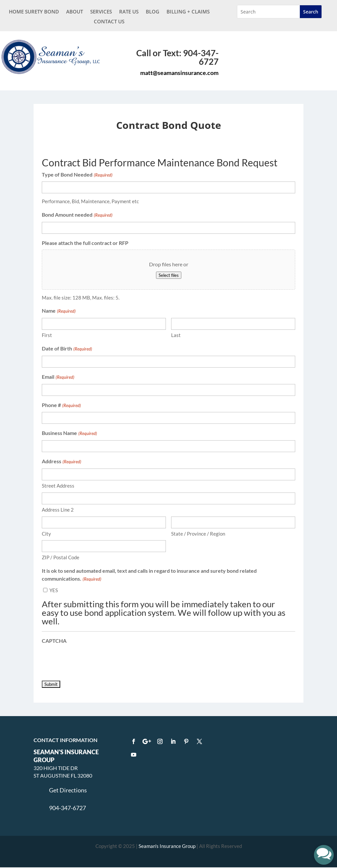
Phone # (61, 406)
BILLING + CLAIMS (188, 12)
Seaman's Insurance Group (167, 846)
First (47, 335)
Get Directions (68, 790)
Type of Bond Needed (77, 175)
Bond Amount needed (77, 215)
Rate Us (129, 12)
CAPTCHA (54, 641)
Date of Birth (67, 349)
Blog (153, 12)
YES (54, 590)
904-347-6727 (67, 808)
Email (58, 377)
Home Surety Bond (34, 12)
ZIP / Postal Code (61, 557)
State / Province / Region (198, 534)
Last (176, 335)
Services (101, 12)
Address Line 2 (58, 510)
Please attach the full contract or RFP (85, 243)
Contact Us (109, 22)
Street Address (58, 486)
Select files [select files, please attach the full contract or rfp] (169, 275)
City (46, 534)
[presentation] (92, 660)
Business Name (69, 434)
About (75, 12)
